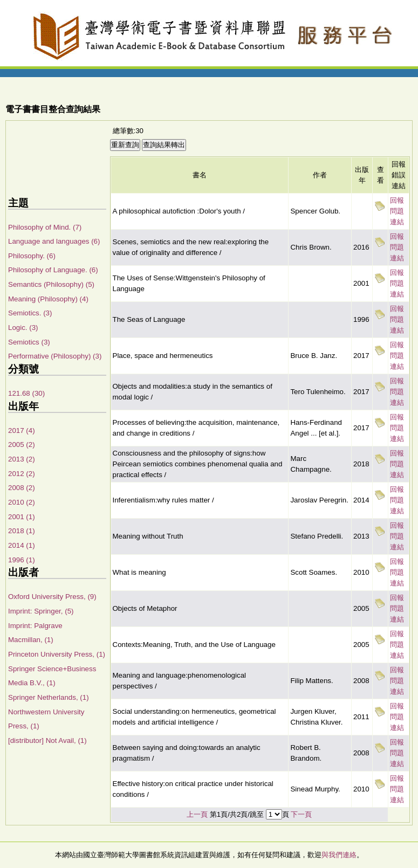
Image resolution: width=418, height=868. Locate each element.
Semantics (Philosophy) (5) (51, 284)
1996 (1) (22, 560)
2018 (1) (22, 531)
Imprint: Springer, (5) (41, 611)
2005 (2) (22, 445)
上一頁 (197, 814)
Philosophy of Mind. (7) (45, 227)
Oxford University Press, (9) (52, 597)
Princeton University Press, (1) (57, 654)
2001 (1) (22, 517)
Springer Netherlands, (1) (49, 697)
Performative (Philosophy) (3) (55, 356)
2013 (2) (22, 459)
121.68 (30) (26, 393)
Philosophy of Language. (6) (53, 270)
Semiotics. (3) (30, 313)
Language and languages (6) (54, 241)
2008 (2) (22, 488)
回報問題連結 (397, 211)
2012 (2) (22, 474)
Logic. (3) (23, 328)
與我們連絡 (339, 855)
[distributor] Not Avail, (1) (47, 740)
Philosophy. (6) (32, 256)
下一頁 (301, 814)
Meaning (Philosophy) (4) (48, 299)
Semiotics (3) (29, 342)
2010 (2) (22, 502)
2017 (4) (22, 430)
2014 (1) (22, 545)
